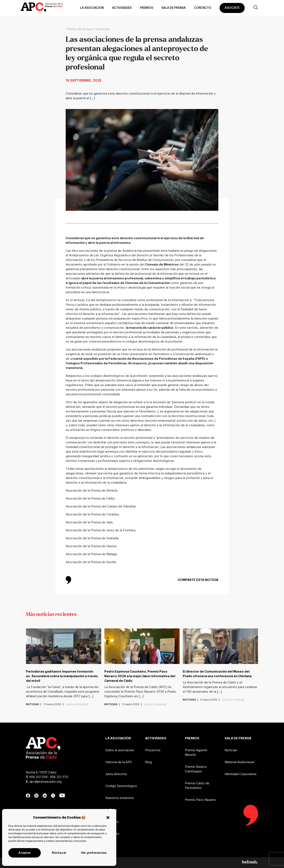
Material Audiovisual (239, 762)
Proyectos (153, 750)
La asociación (92, 8)
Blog (148, 762)
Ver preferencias (94, 853)
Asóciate (232, 8)
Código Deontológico (121, 786)
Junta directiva (116, 774)
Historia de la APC (119, 762)
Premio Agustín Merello (196, 753)
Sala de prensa (174, 8)
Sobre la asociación (120, 750)
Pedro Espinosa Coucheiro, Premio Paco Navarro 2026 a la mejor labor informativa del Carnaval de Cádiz (140, 676)
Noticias (231, 750)
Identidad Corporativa (241, 774)
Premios (146, 8)
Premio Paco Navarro (200, 800)
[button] (108, 818)
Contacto (203, 8)
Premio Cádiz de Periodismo (197, 786)
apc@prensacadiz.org (45, 782)
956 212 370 (59, 777)
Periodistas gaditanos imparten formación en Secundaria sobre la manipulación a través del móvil (62, 676)
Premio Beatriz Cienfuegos (196, 769)
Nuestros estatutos (120, 798)
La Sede (111, 810)
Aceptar (25, 853)
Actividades (122, 8)
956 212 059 (38, 777)
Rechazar (59, 853)
